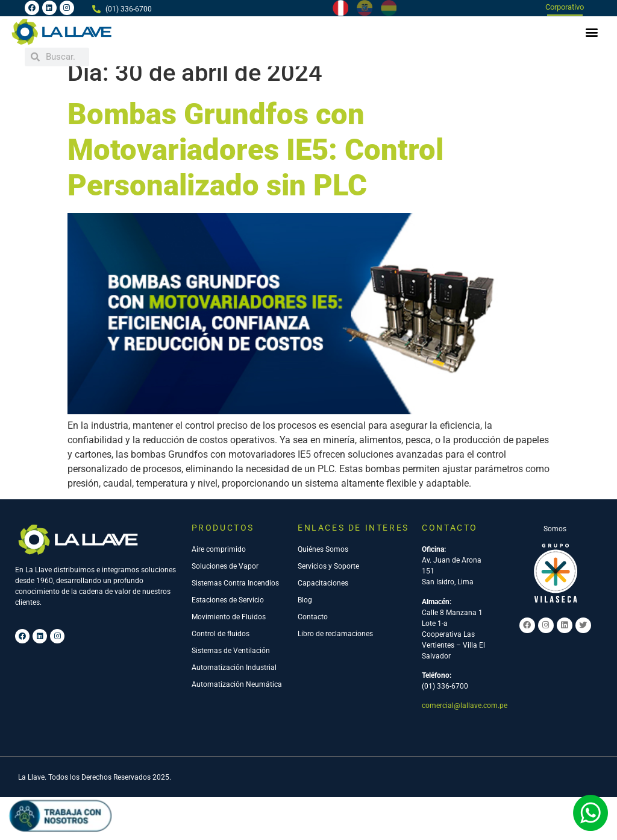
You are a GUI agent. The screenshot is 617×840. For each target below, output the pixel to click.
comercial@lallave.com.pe (465, 718)
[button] (592, 32)
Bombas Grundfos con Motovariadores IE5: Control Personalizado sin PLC (255, 163)
